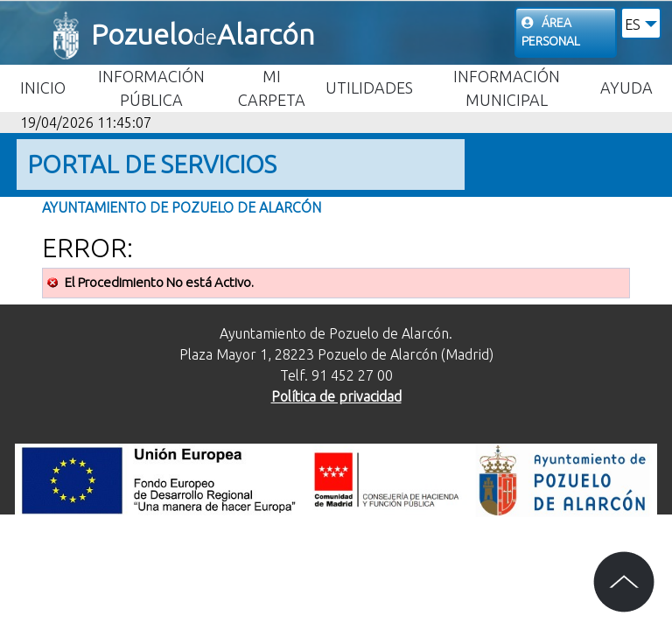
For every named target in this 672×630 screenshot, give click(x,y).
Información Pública (151, 88)
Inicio (43, 87)
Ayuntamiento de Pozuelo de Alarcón (182, 207)
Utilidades (369, 87)
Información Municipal (507, 88)
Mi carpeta (272, 88)
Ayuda (626, 87)
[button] (641, 23)
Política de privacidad (336, 396)
